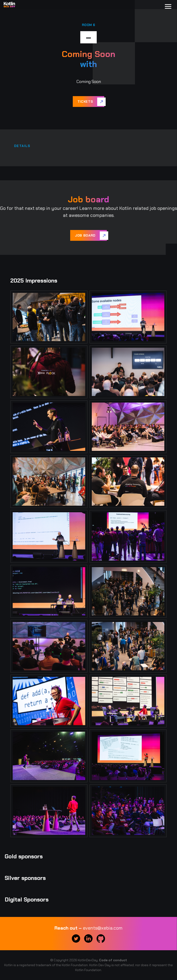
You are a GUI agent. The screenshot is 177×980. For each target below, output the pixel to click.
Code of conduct (113, 960)
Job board (85, 235)
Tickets (85, 102)
